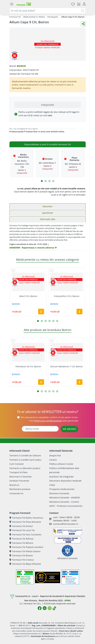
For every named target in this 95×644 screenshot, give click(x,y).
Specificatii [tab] (47, 213)
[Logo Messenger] (45, 608)
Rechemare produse (20, 489)
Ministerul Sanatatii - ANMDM (65, 497)
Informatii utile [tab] (47, 219)
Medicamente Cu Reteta (34, 17)
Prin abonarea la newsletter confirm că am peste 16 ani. (49, 417)
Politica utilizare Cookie (61, 464)
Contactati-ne (16, 493)
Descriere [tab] (47, 206)
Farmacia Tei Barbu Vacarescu (26, 518)
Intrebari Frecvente (19, 481)
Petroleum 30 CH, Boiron (28, 366)
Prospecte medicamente (62, 489)
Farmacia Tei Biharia (21, 543)
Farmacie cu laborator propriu (25, 468)
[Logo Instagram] (50, 608)
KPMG (68, 600)
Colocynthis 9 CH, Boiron (67, 296)
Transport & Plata (18, 472)
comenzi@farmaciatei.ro (66, 524)
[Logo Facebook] (40, 608)
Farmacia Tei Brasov (21, 555)
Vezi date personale (54, 421)
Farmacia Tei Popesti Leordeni (26, 547)
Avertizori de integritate (61, 477)
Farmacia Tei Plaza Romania (25, 522)
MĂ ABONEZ (69, 429)
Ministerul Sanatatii (59, 493)
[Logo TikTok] (54, 608)
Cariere (53, 460)
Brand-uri (14, 485)
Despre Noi (55, 455)
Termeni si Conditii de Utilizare (25, 455)
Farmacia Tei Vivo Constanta (25, 534)
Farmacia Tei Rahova (21, 539)
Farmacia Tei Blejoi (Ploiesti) (25, 564)
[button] (42, 181)
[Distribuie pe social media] (83, 24)
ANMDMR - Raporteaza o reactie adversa (33, 248)
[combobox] (48, 11)
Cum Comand (17, 464)
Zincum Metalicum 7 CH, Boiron (67, 366)
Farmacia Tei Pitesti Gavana (25, 551)
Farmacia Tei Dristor (21, 526)
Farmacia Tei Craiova (22, 560)
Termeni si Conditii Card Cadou (25, 460)
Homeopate (53, 17)
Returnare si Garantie (21, 477)
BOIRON (21, 66)
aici (50, 115)
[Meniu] (12, 4)
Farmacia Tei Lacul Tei (22, 530)
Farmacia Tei (15, 17)
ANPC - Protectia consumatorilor (66, 506)
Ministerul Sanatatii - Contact (64, 502)
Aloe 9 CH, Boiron (28, 296)
